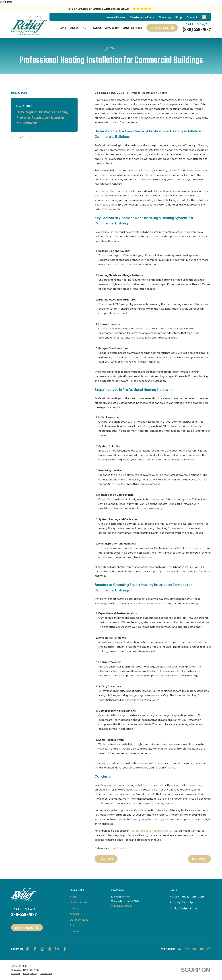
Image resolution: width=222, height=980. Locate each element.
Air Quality (76, 914)
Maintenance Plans (142, 17)
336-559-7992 (24, 915)
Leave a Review (116, 17)
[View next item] (28, 137)
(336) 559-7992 (197, 30)
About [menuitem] (74, 28)
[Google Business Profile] (28, 949)
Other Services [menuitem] (132, 28)
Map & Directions (122, 906)
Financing (165, 17)
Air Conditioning (79, 902)
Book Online (27, 928)
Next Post (199, 859)
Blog (72, 925)
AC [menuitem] (85, 28)
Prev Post (106, 859)
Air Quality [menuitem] (112, 28)
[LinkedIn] (57, 949)
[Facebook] (35, 949)
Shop (179, 17)
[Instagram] (42, 949)
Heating (74, 908)
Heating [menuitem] (96, 28)
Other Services (79, 920)
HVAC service (119, 848)
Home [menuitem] (62, 28)
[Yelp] (50, 949)
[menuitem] (15, 974)
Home (73, 896)
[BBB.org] (65, 949)
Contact (192, 17)
